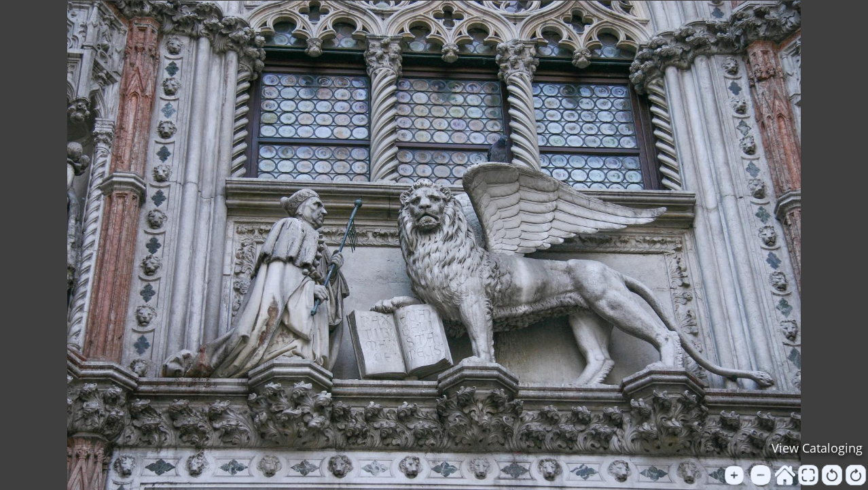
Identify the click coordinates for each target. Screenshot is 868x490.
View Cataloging (817, 448)
